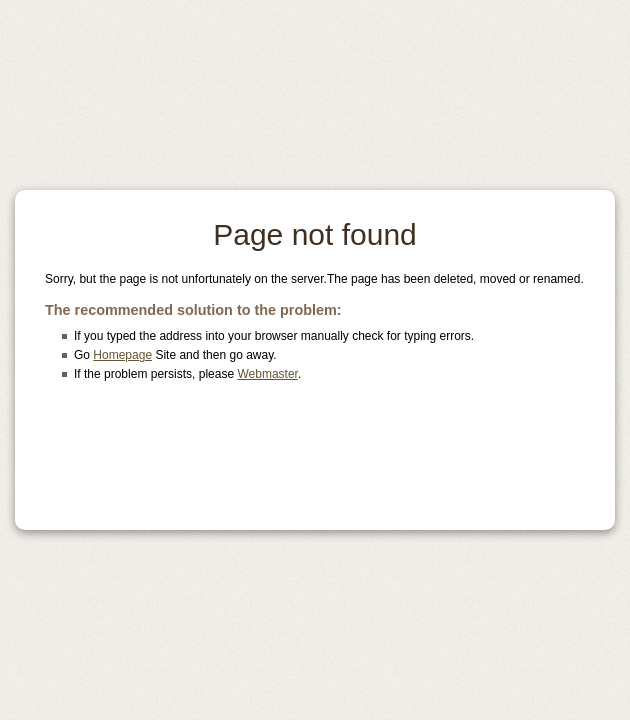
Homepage (122, 355)
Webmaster (267, 374)
